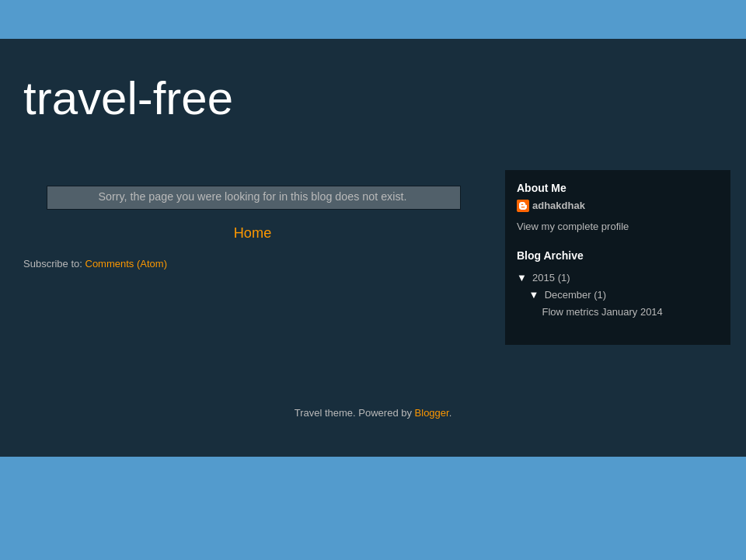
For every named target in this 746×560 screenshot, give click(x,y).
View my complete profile (573, 226)
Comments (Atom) (126, 264)
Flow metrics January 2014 (602, 312)
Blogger (432, 413)
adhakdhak (559, 205)
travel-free (128, 98)
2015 (545, 278)
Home (253, 233)
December (570, 295)
